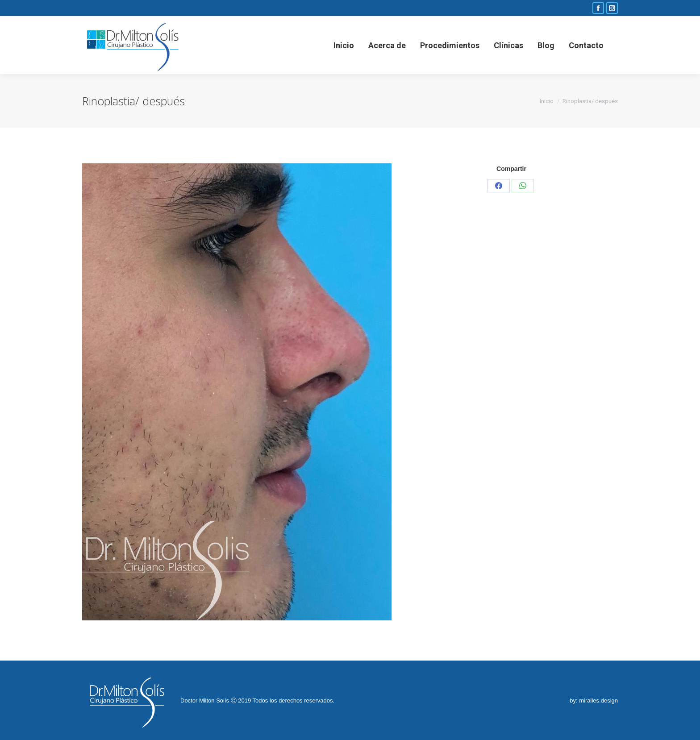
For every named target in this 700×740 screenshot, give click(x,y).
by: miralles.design (594, 701)
